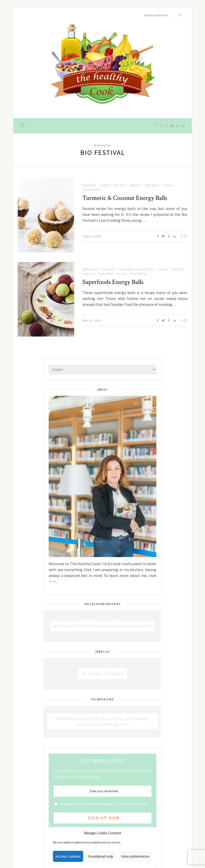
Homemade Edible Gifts (137, 269)
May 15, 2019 (92, 320)
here (52, 581)
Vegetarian (92, 190)
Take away (152, 185)
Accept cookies (68, 856)
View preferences (135, 856)
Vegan (168, 185)
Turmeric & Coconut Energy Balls (125, 198)
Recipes (120, 185)
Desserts (89, 185)
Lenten (105, 185)
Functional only (101, 856)
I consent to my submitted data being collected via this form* (104, 804)
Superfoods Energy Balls (113, 282)
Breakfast (90, 269)
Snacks (135, 185)
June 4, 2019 (92, 236)
